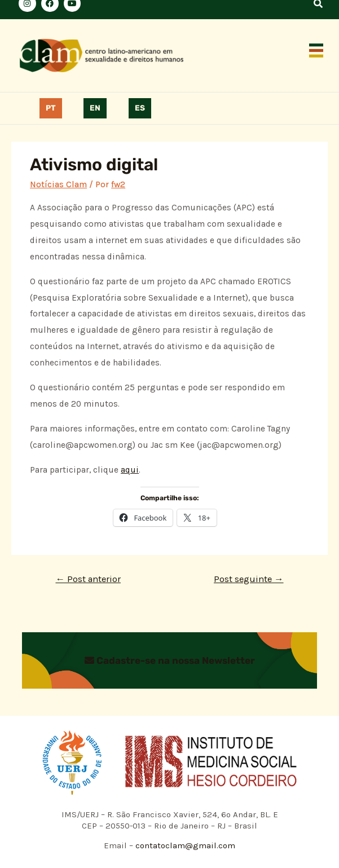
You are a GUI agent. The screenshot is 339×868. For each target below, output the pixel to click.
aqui (130, 470)
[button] (316, 51)
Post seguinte (249, 579)
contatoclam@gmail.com (184, 845)
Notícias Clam (58, 184)
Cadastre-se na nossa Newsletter (170, 660)
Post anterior (88, 579)
